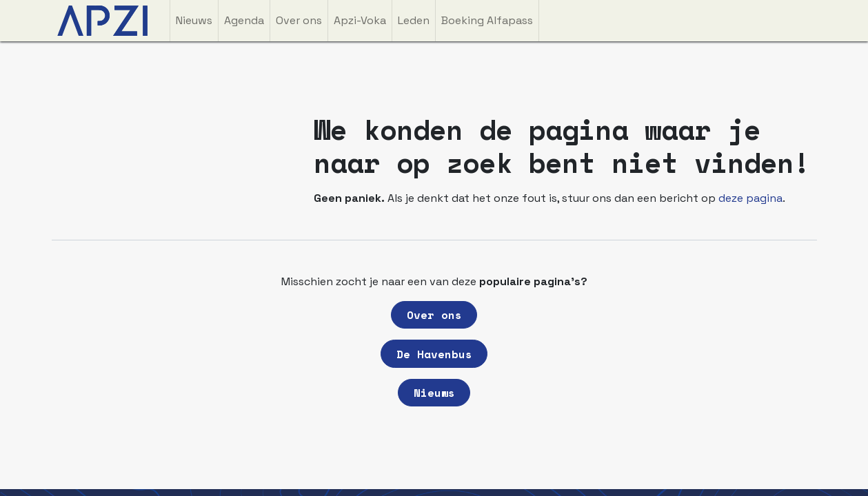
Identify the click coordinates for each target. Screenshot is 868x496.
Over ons (434, 315)
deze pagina (750, 198)
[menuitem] (194, 21)
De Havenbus (434, 354)
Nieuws (434, 393)
